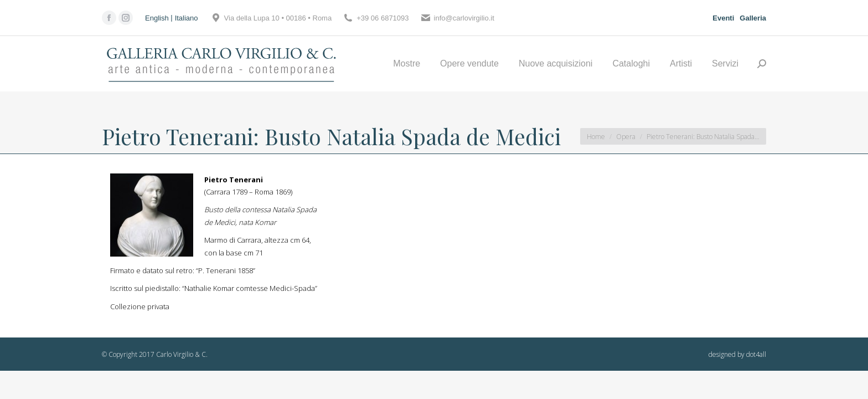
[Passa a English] (159, 18)
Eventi (723, 18)
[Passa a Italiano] (187, 18)
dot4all (756, 354)
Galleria (753, 18)
